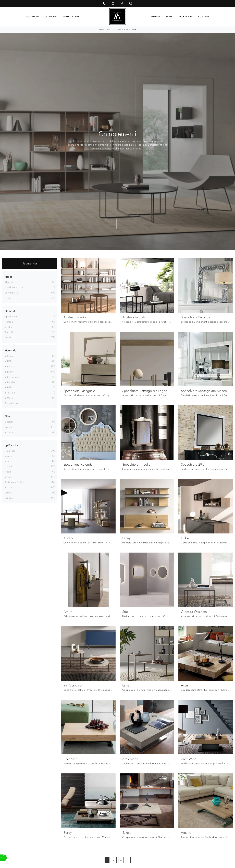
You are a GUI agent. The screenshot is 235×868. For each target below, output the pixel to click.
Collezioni (33, 16)
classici (9, 422)
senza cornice (12, 403)
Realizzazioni (71, 16)
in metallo (10, 382)
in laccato (10, 366)
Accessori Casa (114, 30)
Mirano (8, 466)
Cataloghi (51, 16)
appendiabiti (11, 316)
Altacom (9, 282)
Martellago (10, 451)
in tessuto (10, 392)
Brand (170, 16)
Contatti (204, 16)
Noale (8, 471)
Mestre (8, 456)
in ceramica (11, 356)
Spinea (8, 492)
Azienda (155, 16)
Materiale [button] (10, 350)
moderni (9, 432)
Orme (8, 298)
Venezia (9, 498)
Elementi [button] (10, 311)
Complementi (131, 30)
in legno (9, 372)
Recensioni (186, 16)
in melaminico (12, 377)
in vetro (9, 398)
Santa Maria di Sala (14, 482)
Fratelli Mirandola (14, 287)
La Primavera (11, 292)
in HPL (8, 361)
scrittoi (8, 327)
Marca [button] (8, 277)
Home (101, 30)
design (8, 427)
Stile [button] (7, 416)
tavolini (8, 337)
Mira (7, 461)
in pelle (8, 387)
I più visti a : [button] (13, 445)
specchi (9, 332)
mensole (9, 322)
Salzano (9, 477)
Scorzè (8, 487)
